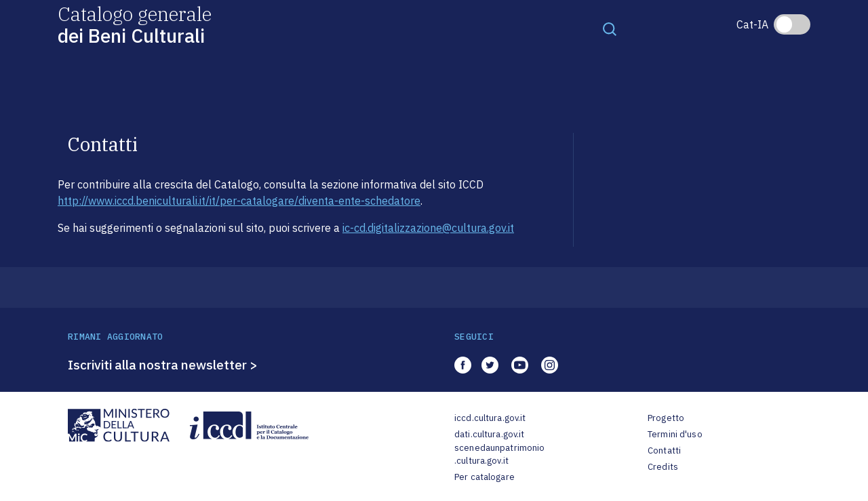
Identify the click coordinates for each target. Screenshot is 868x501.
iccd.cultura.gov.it (490, 418)
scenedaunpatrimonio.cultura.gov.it (499, 455)
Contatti (664, 450)
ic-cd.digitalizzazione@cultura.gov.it (428, 228)
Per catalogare (485, 477)
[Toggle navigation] (610, 28)
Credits (663, 467)
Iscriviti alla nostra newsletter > (163, 365)
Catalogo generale (135, 24)
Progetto (666, 418)
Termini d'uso (675, 434)
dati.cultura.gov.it (489, 434)
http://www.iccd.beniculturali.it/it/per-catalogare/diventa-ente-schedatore (239, 201)
